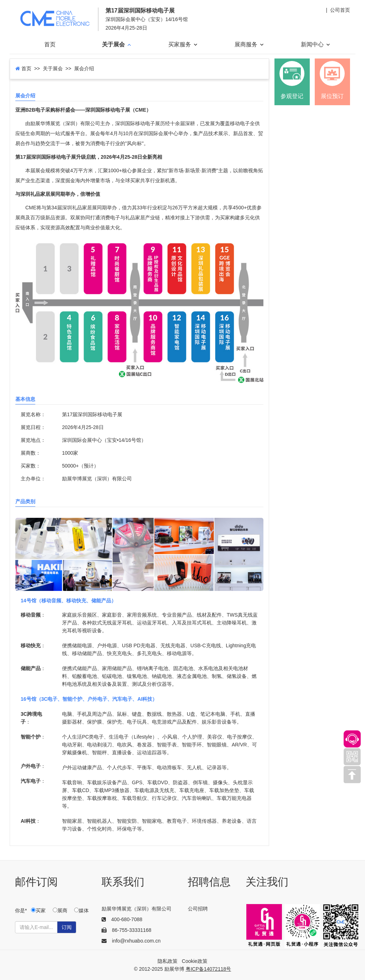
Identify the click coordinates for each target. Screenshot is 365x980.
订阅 (67, 927)
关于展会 (116, 44)
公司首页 (340, 10)
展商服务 (249, 44)
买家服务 (183, 44)
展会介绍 (25, 96)
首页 (50, 44)
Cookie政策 (195, 961)
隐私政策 (168, 961)
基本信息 (25, 399)
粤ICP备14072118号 (209, 969)
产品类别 (25, 501)
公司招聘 (198, 909)
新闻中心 (315, 44)
